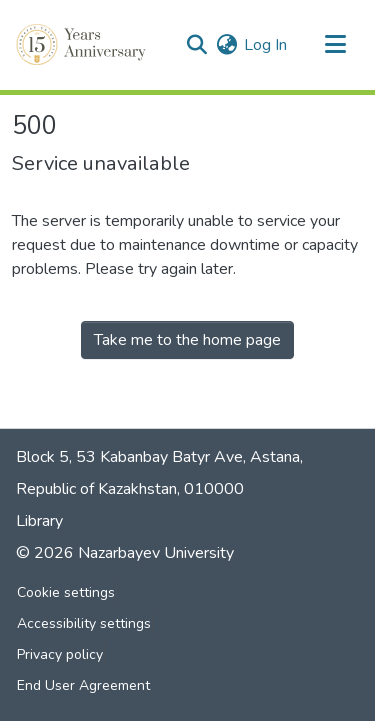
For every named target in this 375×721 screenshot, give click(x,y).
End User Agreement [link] (83, 685)
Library (39, 521)
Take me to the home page (187, 340)
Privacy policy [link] (60, 654)
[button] (83, 45)
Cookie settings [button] (66, 592)
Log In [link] (265, 45)
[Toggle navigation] (335, 45)
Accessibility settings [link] (84, 623)
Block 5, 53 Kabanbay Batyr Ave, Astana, (159, 457)
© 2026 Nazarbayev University (125, 553)
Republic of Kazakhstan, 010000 (130, 489)
